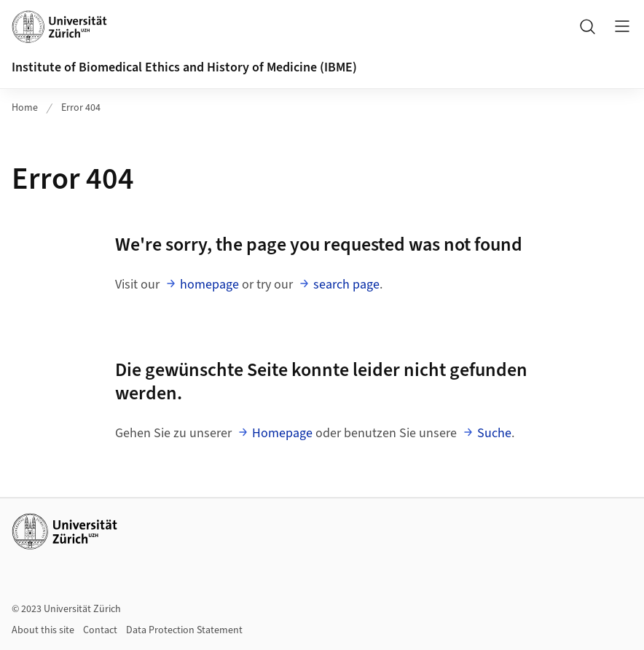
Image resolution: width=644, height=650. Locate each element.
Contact (100, 630)
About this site (43, 630)
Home (25, 108)
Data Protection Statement (184, 630)
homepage (209, 285)
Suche (494, 433)
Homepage (282, 433)
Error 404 (81, 108)
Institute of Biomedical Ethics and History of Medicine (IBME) (184, 67)
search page (346, 285)
